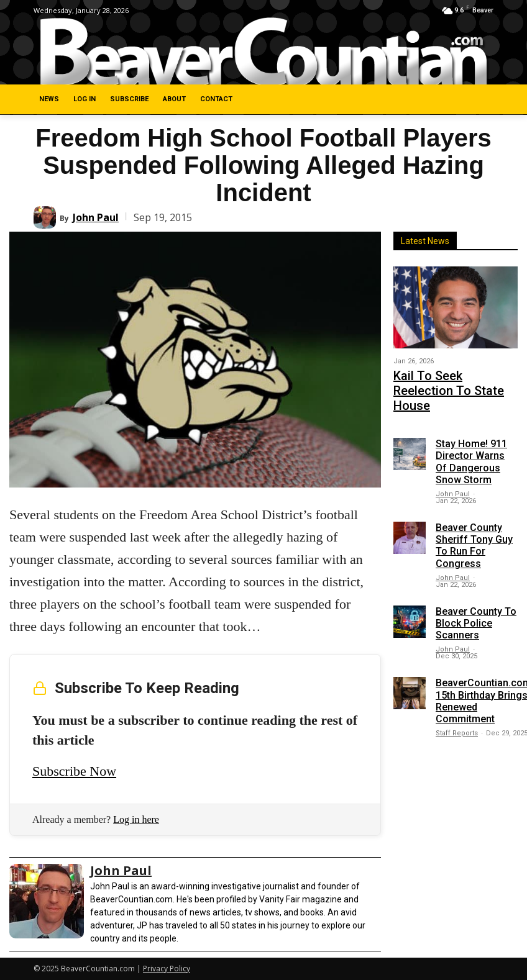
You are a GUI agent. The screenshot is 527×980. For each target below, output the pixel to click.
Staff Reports (457, 710)
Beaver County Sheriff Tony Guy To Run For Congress (474, 522)
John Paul (96, 217)
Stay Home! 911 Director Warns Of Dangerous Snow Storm (471, 438)
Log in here (136, 819)
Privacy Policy (167, 969)
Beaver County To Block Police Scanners (476, 599)
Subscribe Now (74, 771)
